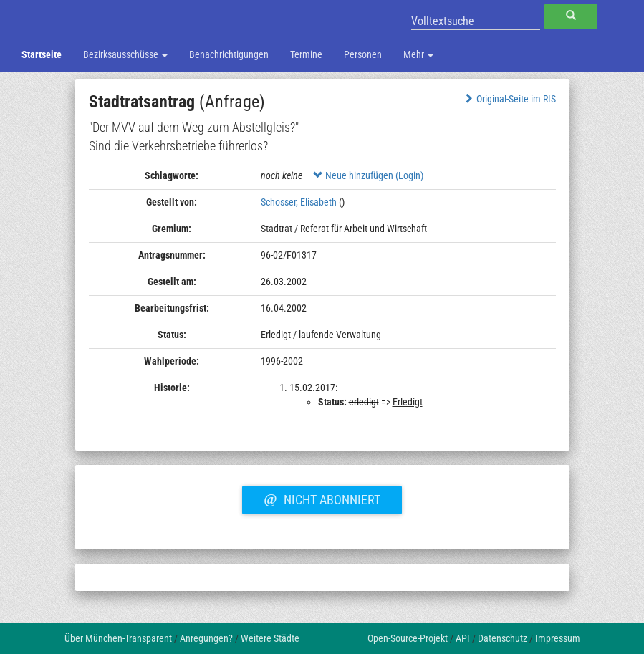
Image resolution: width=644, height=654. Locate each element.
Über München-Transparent (118, 638)
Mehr (418, 54)
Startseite (42, 54)
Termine (306, 54)
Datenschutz (503, 638)
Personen (363, 54)
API (463, 638)
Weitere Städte (270, 638)
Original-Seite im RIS (509, 99)
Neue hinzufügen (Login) (368, 175)
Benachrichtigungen (229, 54)
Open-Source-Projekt (408, 638)
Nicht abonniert (322, 498)
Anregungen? (206, 638)
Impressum (558, 638)
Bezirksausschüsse (125, 54)
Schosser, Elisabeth (299, 202)
